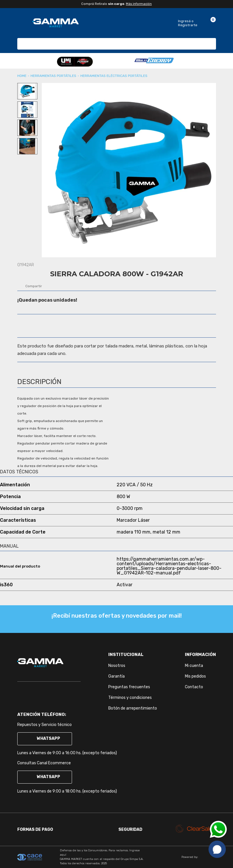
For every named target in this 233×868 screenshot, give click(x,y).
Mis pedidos (195, 676)
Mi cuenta (194, 666)
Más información (139, 4)
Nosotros (117, 666)
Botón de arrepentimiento (133, 708)
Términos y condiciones (130, 698)
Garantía (116, 676)
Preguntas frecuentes (129, 687)
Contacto (194, 687)
